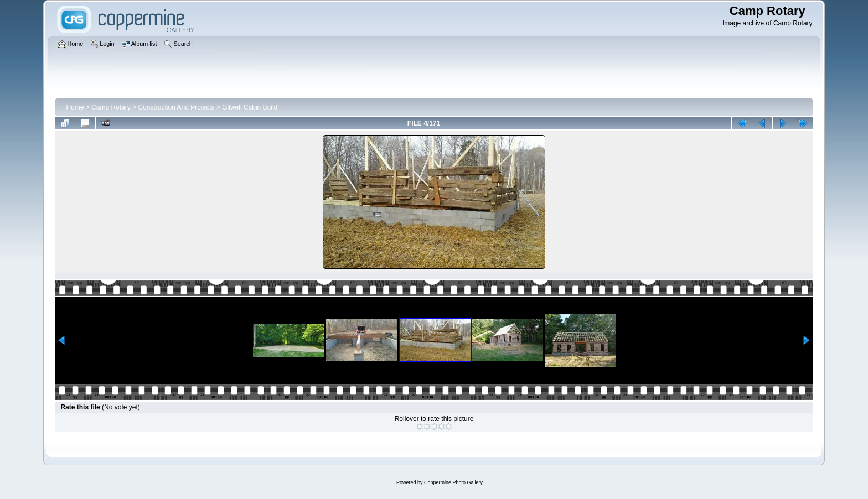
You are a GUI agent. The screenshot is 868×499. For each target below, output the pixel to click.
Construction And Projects (176, 107)
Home (75, 107)
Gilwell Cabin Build (250, 107)
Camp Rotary (111, 107)
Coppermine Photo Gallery (453, 482)
